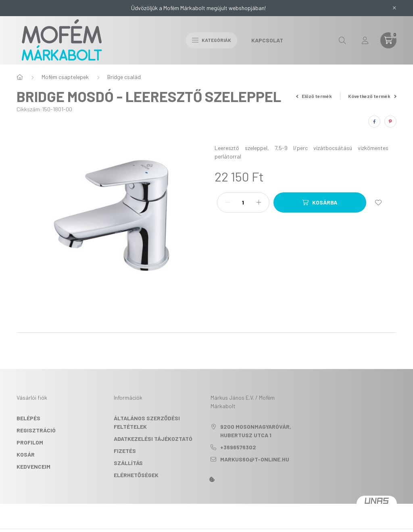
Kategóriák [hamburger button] (212, 40)
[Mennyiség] (243, 202)
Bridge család (124, 77)
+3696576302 (238, 447)
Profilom (30, 442)
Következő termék (372, 96)
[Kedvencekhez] (378, 202)
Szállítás (128, 463)
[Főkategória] (20, 77)
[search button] (342, 40)
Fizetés (125, 451)
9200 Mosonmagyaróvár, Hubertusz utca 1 (256, 431)
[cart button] (388, 40)
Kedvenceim (33, 466)
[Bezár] (394, 8)
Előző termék (314, 96)
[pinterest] (390, 121)
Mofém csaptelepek (65, 77)
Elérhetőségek (136, 475)
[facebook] (374, 121)
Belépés (28, 418)
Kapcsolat (267, 40)
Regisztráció (36, 430)
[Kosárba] (320, 202)
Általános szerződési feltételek (147, 422)
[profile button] (365, 40)
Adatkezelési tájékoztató (153, 439)
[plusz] (259, 202)
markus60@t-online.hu (255, 459)
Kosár (26, 454)
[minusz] (227, 202)
